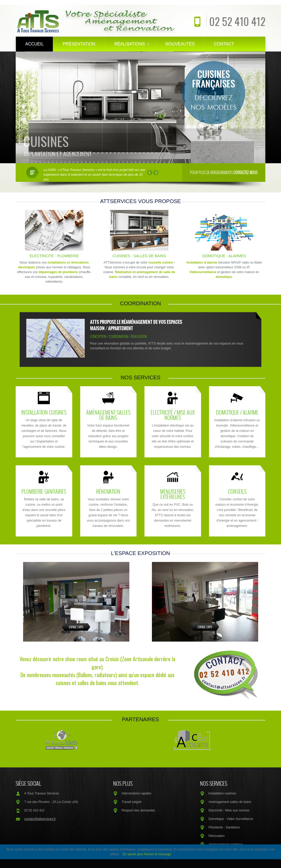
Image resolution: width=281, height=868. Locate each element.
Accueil (34, 44)
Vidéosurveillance (203, 272)
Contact (224, 44)
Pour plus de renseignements (224, 172)
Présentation (79, 44)
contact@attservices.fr (40, 819)
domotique (224, 277)
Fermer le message (157, 854)
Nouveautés (180, 44)
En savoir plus (133, 854)
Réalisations (131, 44)
